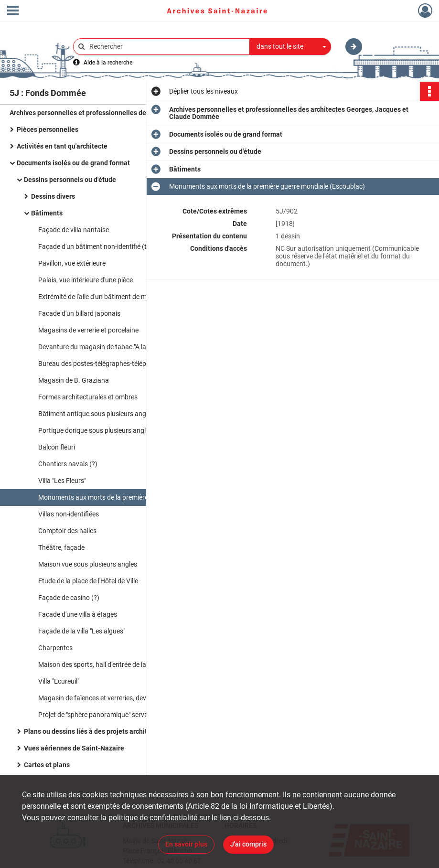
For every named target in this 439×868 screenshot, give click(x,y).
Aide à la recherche (108, 63)
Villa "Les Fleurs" (62, 481)
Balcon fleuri (57, 447)
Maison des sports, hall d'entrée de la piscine (103, 664)
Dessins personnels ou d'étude (70, 180)
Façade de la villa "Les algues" (82, 631)
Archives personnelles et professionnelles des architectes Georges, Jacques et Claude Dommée (105, 113)
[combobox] (290, 47)
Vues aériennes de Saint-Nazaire (74, 748)
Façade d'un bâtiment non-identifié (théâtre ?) (106, 246)
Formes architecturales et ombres (88, 397)
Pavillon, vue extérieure (72, 263)
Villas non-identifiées (69, 514)
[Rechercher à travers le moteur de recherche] (166, 47)
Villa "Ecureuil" (59, 681)
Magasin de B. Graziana (74, 380)
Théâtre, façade (61, 547)
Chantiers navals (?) (68, 464)
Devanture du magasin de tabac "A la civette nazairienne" (122, 347)
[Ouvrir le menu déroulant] (13, 11)
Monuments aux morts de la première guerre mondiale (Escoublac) (134, 497)
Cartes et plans (47, 765)
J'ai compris (248, 844)
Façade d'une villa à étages (78, 614)
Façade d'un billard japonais (79, 313)
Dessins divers (53, 196)
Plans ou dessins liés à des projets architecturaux (99, 731)
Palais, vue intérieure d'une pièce (86, 280)
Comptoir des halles (67, 531)
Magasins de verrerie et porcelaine (88, 330)
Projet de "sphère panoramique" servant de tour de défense (124, 715)
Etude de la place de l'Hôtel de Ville (88, 581)
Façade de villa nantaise (74, 230)
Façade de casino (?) (69, 598)
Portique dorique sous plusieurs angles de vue (106, 430)
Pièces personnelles (48, 129)
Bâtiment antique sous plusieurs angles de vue (107, 414)
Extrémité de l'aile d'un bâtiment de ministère (103, 297)
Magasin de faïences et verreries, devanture (102, 698)
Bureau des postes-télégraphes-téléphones (101, 364)
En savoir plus (186, 844)
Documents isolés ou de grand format (73, 163)
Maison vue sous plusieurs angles (88, 564)
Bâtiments (47, 213)
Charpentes (55, 648)
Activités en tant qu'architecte (62, 146)
